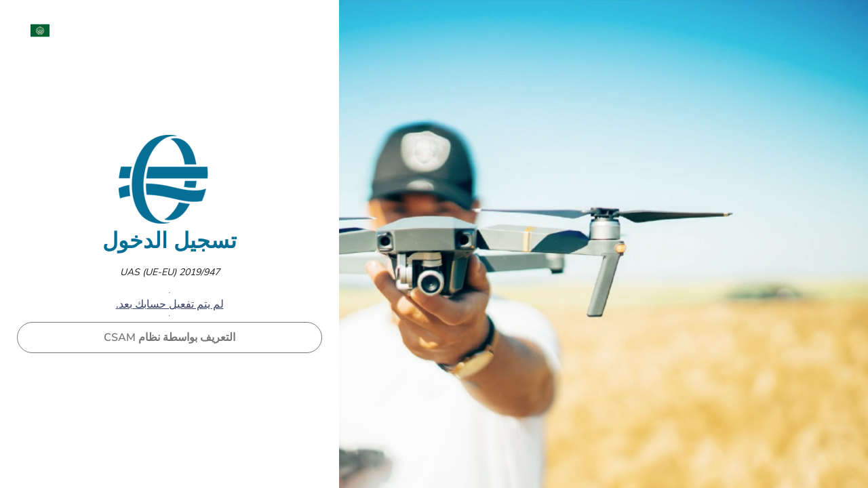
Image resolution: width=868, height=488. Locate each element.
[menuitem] (33, 30)
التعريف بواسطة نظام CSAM (170, 338)
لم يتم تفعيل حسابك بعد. (170, 304)
